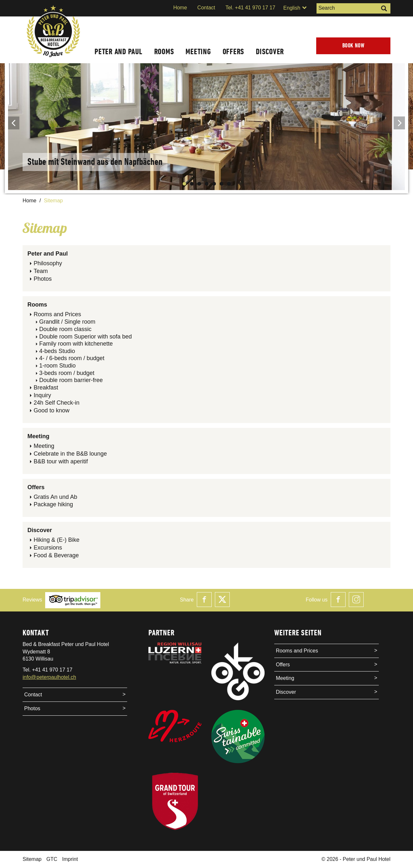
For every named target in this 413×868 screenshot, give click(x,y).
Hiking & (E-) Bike (56, 540)
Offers (234, 51)
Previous (14, 123)
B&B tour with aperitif (61, 461)
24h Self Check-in (56, 403)
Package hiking (53, 504)
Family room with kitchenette (76, 344)
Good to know (51, 410)
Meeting (198, 51)
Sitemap (32, 859)
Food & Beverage (56, 555)
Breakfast (46, 388)
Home (180, 8)
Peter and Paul (119, 51)
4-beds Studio (57, 351)
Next (399, 123)
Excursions (48, 548)
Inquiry (42, 395)
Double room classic (65, 329)
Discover (270, 51)
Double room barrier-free (71, 380)
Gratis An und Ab (55, 497)
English (295, 8)
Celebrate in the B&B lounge (70, 454)
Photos (43, 279)
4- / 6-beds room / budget (72, 358)
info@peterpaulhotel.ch (49, 677)
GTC (52, 859)
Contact (206, 8)
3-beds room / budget (67, 373)
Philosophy (48, 263)
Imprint (70, 859)
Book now (353, 46)
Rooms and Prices (57, 314)
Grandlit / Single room (67, 322)
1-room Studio (57, 366)
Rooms (164, 51)
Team (41, 271)
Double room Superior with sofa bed (85, 337)
